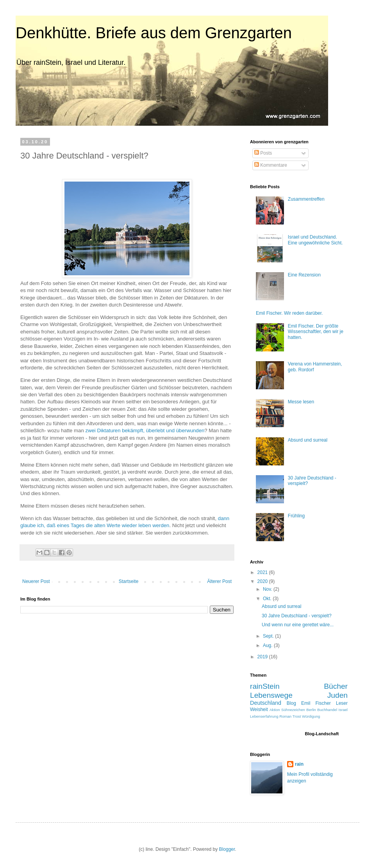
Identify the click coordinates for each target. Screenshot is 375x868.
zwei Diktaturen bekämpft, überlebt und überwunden (145, 430)
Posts (263, 153)
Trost (297, 716)
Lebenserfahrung (264, 716)
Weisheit (259, 709)
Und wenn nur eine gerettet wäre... (298, 625)
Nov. (268, 589)
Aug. (268, 645)
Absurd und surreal (308, 440)
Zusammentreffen (306, 199)
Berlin (311, 710)
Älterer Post (219, 581)
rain (299, 764)
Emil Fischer (316, 703)
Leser (342, 703)
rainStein (265, 686)
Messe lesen (301, 402)
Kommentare (271, 165)
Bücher (336, 686)
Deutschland (266, 703)
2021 (263, 572)
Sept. (269, 636)
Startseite (129, 581)
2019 (263, 657)
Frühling (296, 516)
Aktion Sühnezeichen (287, 710)
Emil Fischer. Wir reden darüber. (289, 313)
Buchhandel (327, 710)
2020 (263, 581)
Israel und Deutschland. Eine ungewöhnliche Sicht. (315, 240)
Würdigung (311, 716)
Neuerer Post (36, 581)
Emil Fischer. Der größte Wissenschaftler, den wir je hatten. (316, 332)
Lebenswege (271, 695)
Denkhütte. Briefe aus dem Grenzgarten (154, 33)
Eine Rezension (304, 275)
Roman (285, 716)
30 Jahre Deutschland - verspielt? (297, 616)
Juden (337, 695)
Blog (291, 703)
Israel (343, 710)
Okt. (268, 599)
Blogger (227, 849)
